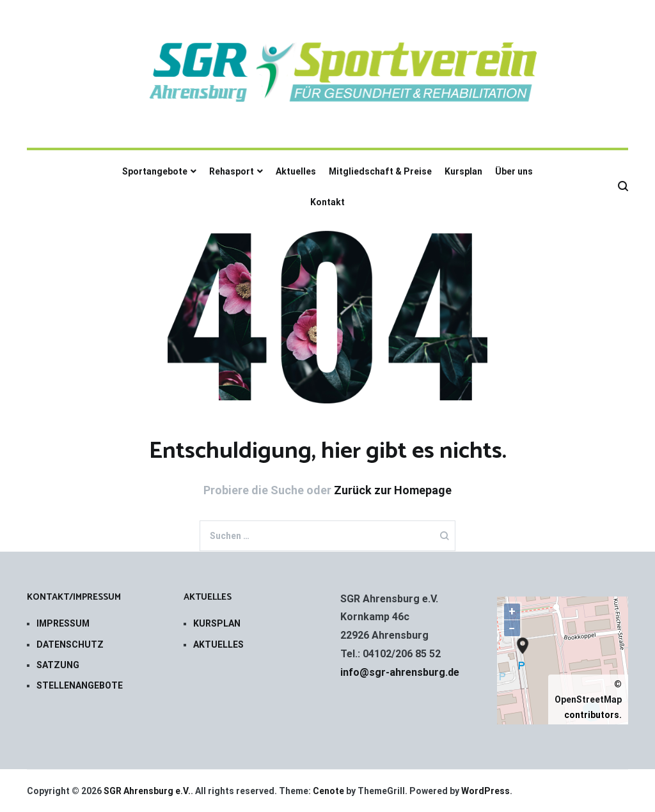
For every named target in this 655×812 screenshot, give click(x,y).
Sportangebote (155, 171)
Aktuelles (296, 171)
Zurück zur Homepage (393, 490)
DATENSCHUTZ (70, 644)
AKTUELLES (218, 644)
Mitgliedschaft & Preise (380, 171)
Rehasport (232, 171)
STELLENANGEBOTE (80, 685)
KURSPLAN (217, 623)
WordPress (485, 791)
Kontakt (327, 202)
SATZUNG (58, 665)
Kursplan (463, 171)
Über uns (514, 171)
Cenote (328, 791)
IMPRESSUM (63, 623)
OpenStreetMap (588, 699)
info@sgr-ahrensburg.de (400, 672)
